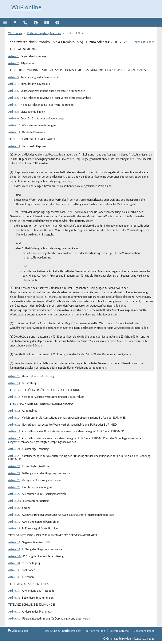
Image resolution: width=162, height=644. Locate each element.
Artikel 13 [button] (14, 376)
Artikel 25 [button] (14, 480)
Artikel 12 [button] (14, 146)
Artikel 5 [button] (13, 91)
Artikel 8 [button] (13, 111)
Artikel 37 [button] (14, 590)
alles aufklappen (145, 42)
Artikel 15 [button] (14, 396)
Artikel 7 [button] (13, 104)
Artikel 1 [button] (13, 56)
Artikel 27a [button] (15, 501)
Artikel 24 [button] (14, 473)
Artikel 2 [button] (13, 63)
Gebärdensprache (144, 630)
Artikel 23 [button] (14, 466)
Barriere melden (95, 630)
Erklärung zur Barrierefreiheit (63, 630)
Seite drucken (18, 630)
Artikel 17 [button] (14, 417)
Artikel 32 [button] (14, 542)
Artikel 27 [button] (14, 494)
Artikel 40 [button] (14, 618)
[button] (5, 22)
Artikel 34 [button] (14, 563)
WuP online (26, 7)
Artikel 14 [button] (14, 383)
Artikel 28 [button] (14, 507)
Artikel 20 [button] (14, 438)
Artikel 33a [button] (15, 556)
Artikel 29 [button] (14, 514)
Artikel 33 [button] (14, 549)
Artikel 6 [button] (13, 97)
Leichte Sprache (119, 630)
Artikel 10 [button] (14, 125)
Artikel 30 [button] (14, 521)
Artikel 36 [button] (14, 577)
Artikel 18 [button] (14, 424)
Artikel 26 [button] (14, 487)
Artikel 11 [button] (14, 132)
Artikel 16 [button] (14, 410)
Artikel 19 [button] (14, 431)
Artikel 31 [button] (14, 528)
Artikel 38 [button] (14, 597)
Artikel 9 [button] (13, 118)
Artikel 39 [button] (14, 611)
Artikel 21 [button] (14, 449)
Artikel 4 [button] (13, 84)
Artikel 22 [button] (14, 456)
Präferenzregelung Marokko (44, 33)
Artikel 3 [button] (13, 77)
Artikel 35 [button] (14, 570)
